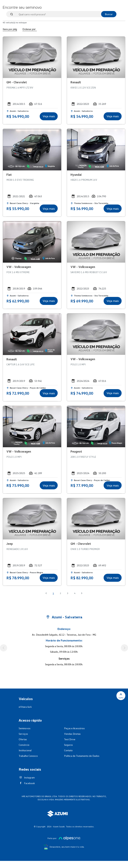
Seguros (68, 745)
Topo (121, 696)
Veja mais (49, 116)
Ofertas (23, 739)
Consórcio (24, 745)
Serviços (23, 734)
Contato (68, 750)
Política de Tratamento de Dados (82, 756)
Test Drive (70, 739)
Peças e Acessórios (74, 728)
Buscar (109, 14)
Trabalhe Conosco (28, 756)
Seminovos (25, 728)
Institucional (25, 750)
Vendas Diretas (72, 734)
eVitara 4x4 (25, 707)
